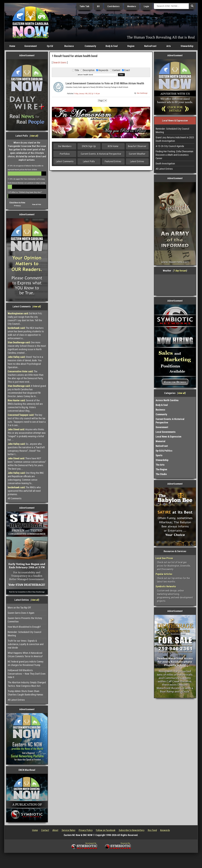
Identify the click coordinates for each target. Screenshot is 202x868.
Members (132, 6)
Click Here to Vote (17, 203)
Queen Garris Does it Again (21, 613)
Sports (159, 455)
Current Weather (137, 154)
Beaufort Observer (137, 146)
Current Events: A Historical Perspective (101, 154)
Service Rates (69, 830)
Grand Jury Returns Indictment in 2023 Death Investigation (175, 139)
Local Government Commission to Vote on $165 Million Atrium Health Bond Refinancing (105, 85)
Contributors (113, 6)
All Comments (15, 498)
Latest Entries (137, 161)
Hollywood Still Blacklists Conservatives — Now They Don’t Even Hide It (27, 674)
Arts (169, 46)
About (55, 830)
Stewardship (187, 46)
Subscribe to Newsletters (132, 830)
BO (98, 6)
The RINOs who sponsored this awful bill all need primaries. (24, 491)
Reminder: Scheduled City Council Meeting (24, 634)
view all (34, 136)
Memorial (160, 441)
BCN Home (113, 146)
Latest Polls (89, 161)
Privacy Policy (86, 830)
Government (31, 46)
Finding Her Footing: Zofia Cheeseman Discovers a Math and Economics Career (174, 155)
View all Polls (37, 205)
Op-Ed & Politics (164, 451)
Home (12, 46)
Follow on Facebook (106, 830)
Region (131, 46)
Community (90, 46)
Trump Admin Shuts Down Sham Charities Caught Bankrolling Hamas (25, 693)
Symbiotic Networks (166, 586)
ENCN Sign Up (89, 146)
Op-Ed (50, 46)
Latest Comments (65, 161)
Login (146, 6)
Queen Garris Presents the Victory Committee (25, 620)
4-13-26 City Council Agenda (170, 146)
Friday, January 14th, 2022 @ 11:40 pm (87, 94)
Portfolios (65, 154)
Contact (45, 830)
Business (69, 46)
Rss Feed (152, 830)
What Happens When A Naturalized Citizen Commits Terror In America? (25, 655)
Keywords (165, 830)
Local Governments (166, 432)
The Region (161, 469)
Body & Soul (112, 46)
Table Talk (84, 6)
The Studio (161, 474)
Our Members (65, 146)
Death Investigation (165, 164)
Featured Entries (113, 161)
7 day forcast (180, 271)
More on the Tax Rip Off (19, 608)
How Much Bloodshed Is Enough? (24, 627)
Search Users (60, 62)
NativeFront (150, 46)
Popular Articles (164, 574)
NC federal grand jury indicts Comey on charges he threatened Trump (26, 663)
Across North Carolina (167, 400)
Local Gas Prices (164, 558)
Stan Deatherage (142, 93)
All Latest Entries (16, 700)
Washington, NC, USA (175, 285)
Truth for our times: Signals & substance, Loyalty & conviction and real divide (26, 644)
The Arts (160, 465)
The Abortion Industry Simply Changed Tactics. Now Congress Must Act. (27, 684)
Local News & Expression (168, 437)
